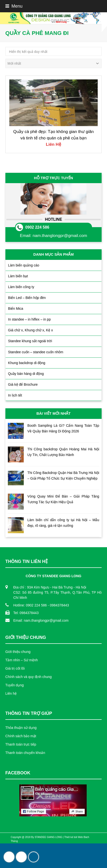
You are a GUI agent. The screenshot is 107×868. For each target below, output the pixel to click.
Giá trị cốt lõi (15, 668)
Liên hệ (11, 693)
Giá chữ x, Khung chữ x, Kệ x (30, 330)
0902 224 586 (37, 227)
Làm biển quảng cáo (24, 265)
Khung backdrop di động (27, 363)
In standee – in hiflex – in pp (29, 319)
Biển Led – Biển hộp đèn (27, 298)
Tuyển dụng (15, 685)
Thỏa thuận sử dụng (21, 728)
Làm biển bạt (18, 276)
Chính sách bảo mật (21, 736)
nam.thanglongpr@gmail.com (60, 236)
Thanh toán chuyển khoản (25, 753)
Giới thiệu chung (18, 652)
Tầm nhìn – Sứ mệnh (22, 660)
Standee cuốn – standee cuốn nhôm (36, 352)
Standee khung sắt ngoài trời (30, 341)
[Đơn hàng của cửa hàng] (53, 63)
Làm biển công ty (21, 287)
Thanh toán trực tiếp (21, 744)
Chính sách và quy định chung (29, 677)
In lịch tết (15, 395)
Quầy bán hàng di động (26, 374)
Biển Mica (16, 309)
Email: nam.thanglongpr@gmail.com (41, 620)
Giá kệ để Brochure (23, 384)
